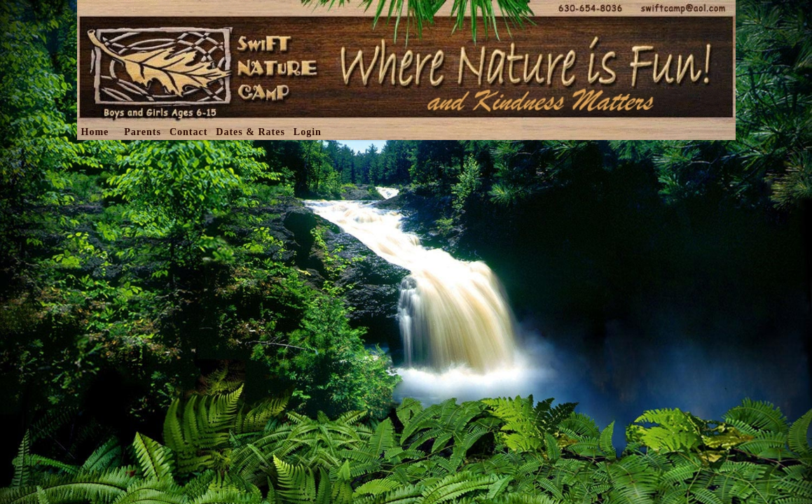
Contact (188, 132)
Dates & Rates (250, 132)
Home (95, 132)
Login (308, 132)
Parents (143, 132)
